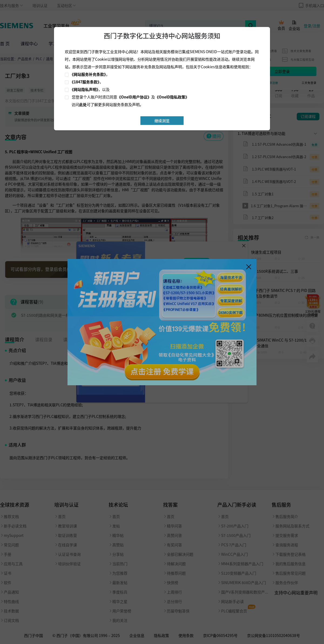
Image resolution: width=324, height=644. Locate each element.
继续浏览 (162, 121)
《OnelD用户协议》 (134, 97)
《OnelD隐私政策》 (172, 97)
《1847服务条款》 (85, 82)
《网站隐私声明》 (84, 89)
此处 (83, 104)
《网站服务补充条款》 (88, 74)
